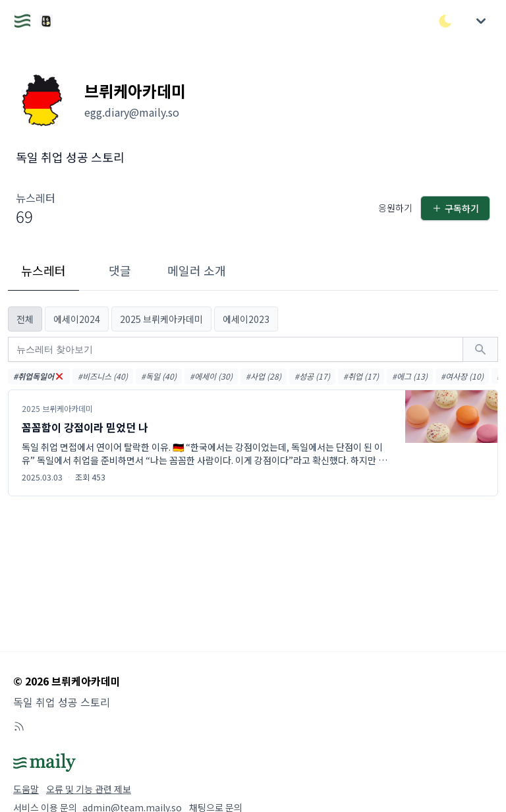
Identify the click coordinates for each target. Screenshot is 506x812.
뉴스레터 (43, 270)
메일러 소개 (197, 270)
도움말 (26, 789)
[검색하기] (480, 349)
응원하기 (395, 208)
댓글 (120, 270)
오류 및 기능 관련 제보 (89, 789)
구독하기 (455, 208)
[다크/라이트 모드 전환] (445, 21)
